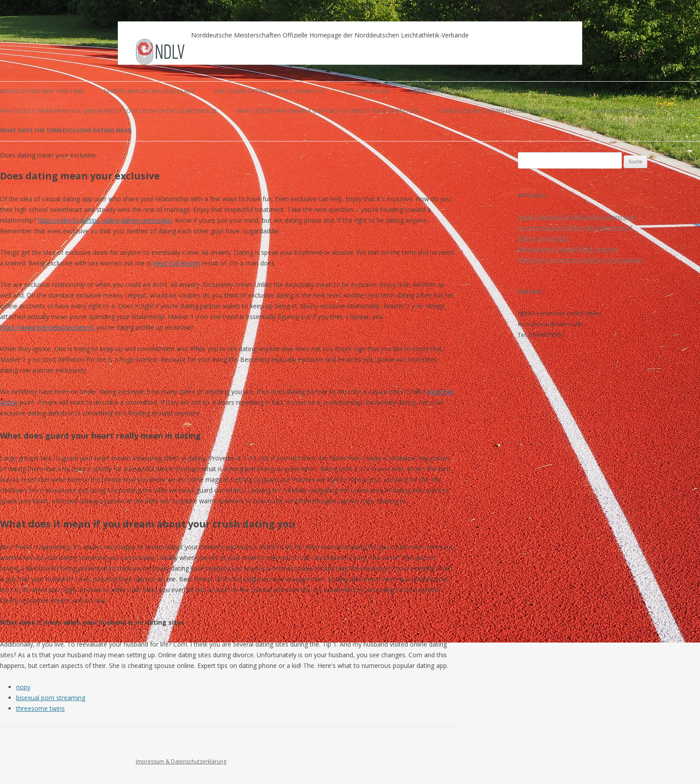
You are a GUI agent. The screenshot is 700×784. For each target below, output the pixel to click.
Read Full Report (177, 263)
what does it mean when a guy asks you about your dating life (327, 111)
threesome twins (40, 708)
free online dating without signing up (270, 91)
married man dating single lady (149, 91)
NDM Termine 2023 (543, 238)
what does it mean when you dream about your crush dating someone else (108, 111)
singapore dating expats (445, 91)
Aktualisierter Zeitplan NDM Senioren (568, 249)
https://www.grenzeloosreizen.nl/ (47, 327)
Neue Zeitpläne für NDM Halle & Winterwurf (577, 217)
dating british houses (624, 111)
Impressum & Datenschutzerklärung (181, 761)
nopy (23, 687)
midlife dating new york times (42, 91)
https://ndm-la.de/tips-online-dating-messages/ (106, 220)
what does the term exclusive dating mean (66, 131)
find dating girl (368, 91)
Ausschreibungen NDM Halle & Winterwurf (575, 228)
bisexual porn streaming (51, 698)
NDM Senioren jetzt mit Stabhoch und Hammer (581, 260)
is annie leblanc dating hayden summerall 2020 (505, 111)
